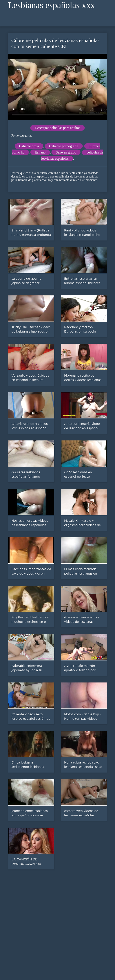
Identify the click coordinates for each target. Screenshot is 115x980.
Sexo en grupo (66, 152)
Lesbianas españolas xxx (52, 5)
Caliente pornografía (64, 146)
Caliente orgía (29, 146)
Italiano (40, 152)
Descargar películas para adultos (57, 128)
